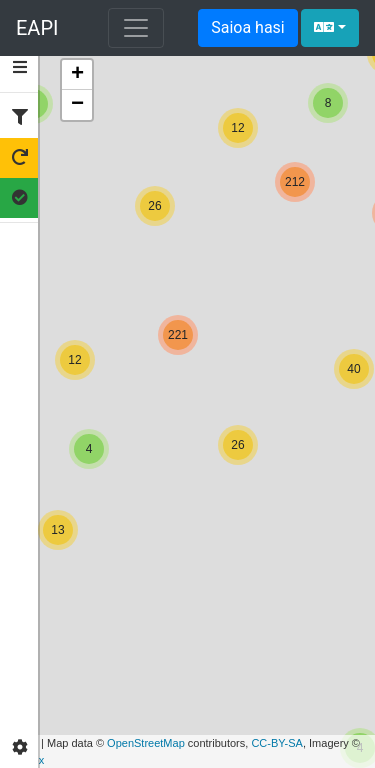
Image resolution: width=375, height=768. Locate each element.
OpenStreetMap (146, 743)
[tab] (20, 68)
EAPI (37, 28)
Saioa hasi (248, 27)
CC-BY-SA (277, 743)
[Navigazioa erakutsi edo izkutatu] (136, 28)
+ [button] (77, 75)
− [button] (77, 105)
